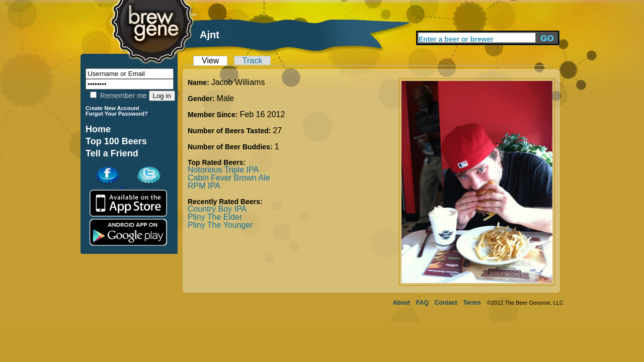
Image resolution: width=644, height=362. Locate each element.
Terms (472, 303)
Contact (446, 303)
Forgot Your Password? (117, 114)
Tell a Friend (112, 153)
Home (98, 129)
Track (252, 61)
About (401, 303)
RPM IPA (204, 186)
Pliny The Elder (215, 217)
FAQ (422, 303)
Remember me (118, 96)
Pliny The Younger (220, 225)
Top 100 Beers (116, 141)
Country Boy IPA (217, 209)
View (210, 61)
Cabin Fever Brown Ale (229, 178)
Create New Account (112, 108)
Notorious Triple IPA (223, 170)
